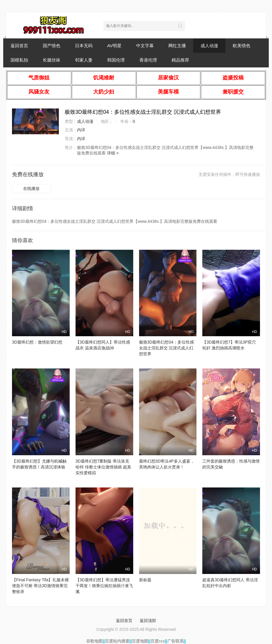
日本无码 (84, 46)
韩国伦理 (116, 60)
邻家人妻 (84, 60)
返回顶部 (148, 621)
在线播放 (31, 188)
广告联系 (175, 641)
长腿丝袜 (52, 60)
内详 (81, 130)
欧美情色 (242, 46)
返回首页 (19, 46)
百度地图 (140, 641)
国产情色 (52, 46)
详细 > (113, 153)
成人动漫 (209, 46)
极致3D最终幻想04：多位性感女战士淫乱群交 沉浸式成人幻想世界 (166, 348)
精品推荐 (180, 60)
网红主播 (177, 46)
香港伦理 (148, 60)
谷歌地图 (94, 641)
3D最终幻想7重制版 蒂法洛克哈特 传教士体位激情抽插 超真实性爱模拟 (103, 467)
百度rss (158, 641)
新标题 (145, 580)
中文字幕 (145, 46)
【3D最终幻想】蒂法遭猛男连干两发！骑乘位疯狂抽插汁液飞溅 (104, 586)
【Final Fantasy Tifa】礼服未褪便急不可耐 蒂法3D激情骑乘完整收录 (41, 586)
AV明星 (114, 46)
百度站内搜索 (117, 641)
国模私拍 (19, 60)
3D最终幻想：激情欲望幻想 (37, 342)
